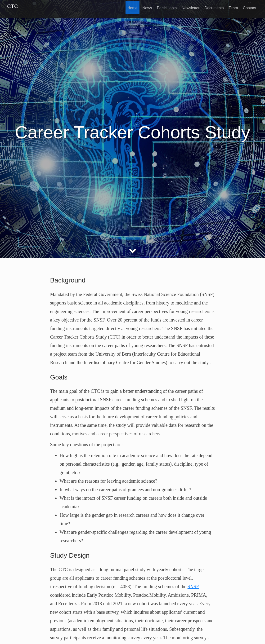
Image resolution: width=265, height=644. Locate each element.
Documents (212, 7)
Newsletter (188, 7)
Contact (249, 7)
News (143, 7)
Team (232, 7)
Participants (163, 7)
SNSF (193, 587)
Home (127, 7)
